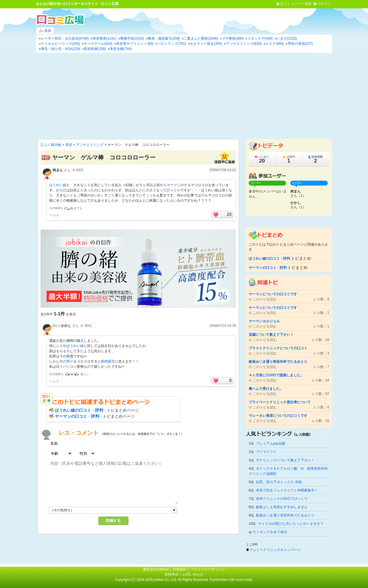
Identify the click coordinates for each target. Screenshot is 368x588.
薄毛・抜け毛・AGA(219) (61, 49)
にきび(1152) (287, 38)
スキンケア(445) (260, 38)
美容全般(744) (121, 49)
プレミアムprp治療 (270, 444)
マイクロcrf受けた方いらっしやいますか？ (291, 524)
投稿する (113, 521)
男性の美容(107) (300, 44)
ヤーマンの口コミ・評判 (77, 416)
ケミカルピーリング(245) (60, 44)
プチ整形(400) (233, 38)
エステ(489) (275, 44)
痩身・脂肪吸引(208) (164, 38)
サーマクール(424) (98, 44)
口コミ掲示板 (51, 145)
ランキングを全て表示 (270, 532)
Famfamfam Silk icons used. (231, 580)
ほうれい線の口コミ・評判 (79, 410)
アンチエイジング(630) (244, 44)
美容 (45, 31)
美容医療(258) (95, 49)
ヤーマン (174, 185)
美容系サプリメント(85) (135, 44)
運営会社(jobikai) (156, 569)
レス (56, 215)
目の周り (66, 361)
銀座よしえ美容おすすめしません (282, 507)
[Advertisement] (184, 96)
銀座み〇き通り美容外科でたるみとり (285, 515)
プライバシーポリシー (208, 569)
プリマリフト (266, 452)
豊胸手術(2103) (132, 38)
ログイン (324, 4)
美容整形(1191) (105, 38)
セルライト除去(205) (206, 44)
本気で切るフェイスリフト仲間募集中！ (287, 490)
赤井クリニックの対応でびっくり (282, 499)
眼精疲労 (108, 361)
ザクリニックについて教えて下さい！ (285, 460)
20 (229, 214)
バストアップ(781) (172, 44)
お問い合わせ (193, 574)
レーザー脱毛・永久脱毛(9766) (65, 38)
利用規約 (180, 569)
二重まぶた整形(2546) (201, 38)
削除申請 (172, 574)
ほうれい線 (58, 185)
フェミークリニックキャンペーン (275, 550)
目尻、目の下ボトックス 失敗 (279, 482)
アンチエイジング (90, 145)
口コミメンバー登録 (296, 4)
